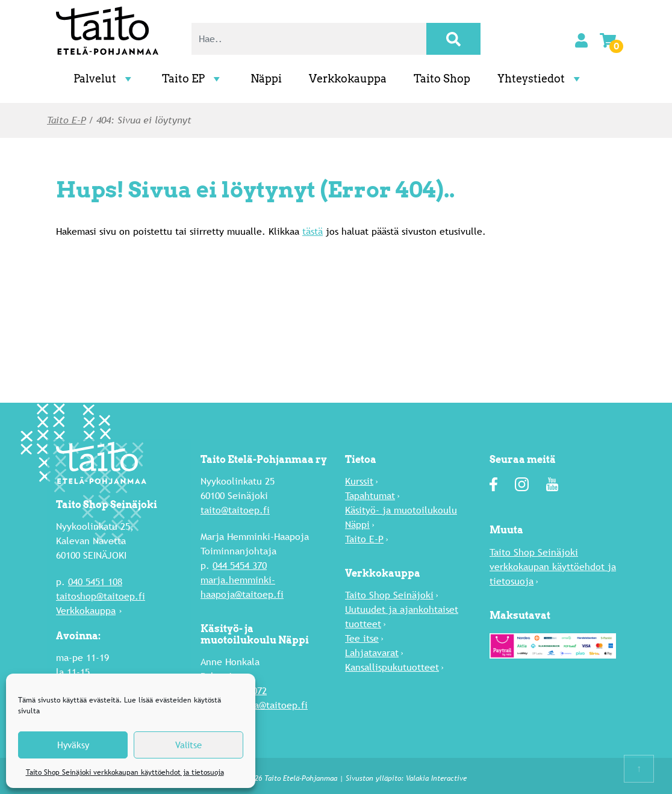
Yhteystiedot (540, 79)
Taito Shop (442, 79)
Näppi (266, 79)
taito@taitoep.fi (235, 510)
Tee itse (362, 638)
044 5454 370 (240, 566)
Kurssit (359, 481)
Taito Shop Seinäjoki (389, 595)
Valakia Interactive (436, 778)
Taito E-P (66, 120)
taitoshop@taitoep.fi (101, 596)
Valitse (188, 745)
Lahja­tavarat (372, 653)
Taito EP (193, 79)
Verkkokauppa (348, 79)
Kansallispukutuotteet (392, 667)
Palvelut (104, 79)
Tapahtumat (370, 496)
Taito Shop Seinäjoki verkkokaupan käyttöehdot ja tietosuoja (125, 772)
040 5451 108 (95, 582)
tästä (313, 231)
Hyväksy (73, 745)
